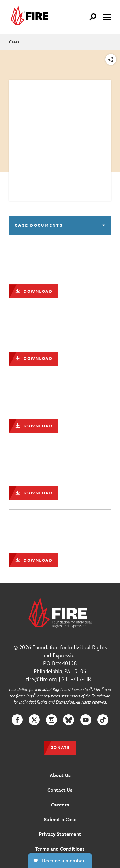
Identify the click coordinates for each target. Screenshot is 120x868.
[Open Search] (93, 17)
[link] (29, 17)
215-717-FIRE (78, 679)
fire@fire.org (41, 679)
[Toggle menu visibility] (107, 17)
